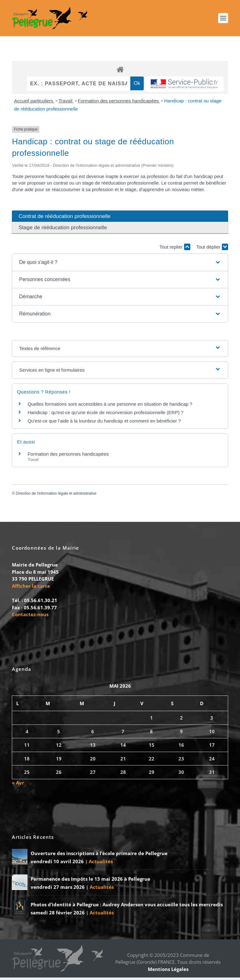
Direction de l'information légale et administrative (56, 496)
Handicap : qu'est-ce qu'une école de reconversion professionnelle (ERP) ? (105, 415)
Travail (66, 103)
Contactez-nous (30, 617)
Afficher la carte (31, 588)
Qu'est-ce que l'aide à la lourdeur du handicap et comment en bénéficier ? (104, 423)
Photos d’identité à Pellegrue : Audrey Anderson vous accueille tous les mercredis (127, 907)
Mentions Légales (168, 972)
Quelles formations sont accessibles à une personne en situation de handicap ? (110, 406)
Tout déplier (212, 249)
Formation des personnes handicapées (119, 103)
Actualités (101, 864)
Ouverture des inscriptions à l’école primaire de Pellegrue (99, 856)
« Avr (18, 785)
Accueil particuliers (34, 103)
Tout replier (175, 249)
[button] (120, 265)
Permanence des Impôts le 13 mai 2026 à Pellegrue (90, 881)
